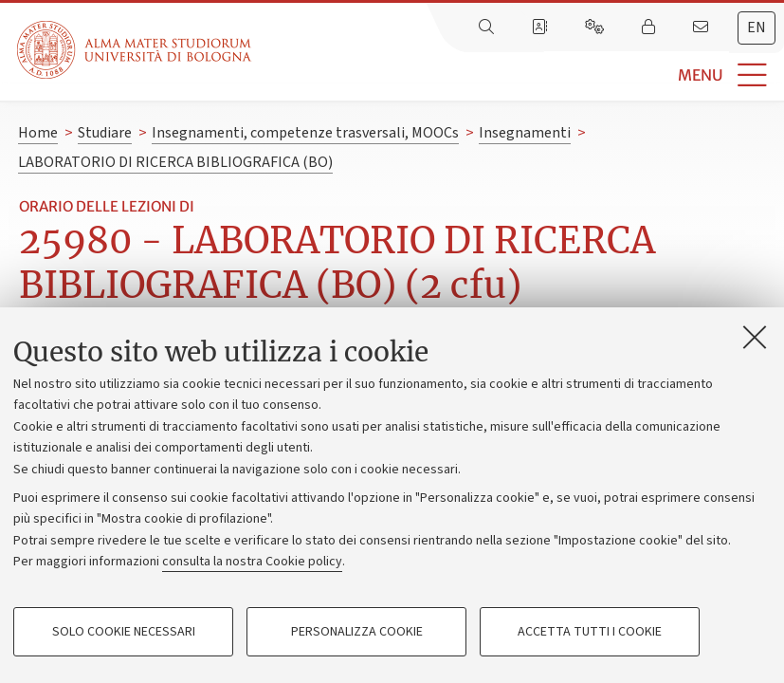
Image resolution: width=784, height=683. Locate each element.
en (757, 28)
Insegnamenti (525, 133)
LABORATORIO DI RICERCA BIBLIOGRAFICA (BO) (175, 162)
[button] (518, 75)
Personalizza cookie (357, 632)
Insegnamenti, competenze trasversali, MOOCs (305, 133)
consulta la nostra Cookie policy (252, 562)
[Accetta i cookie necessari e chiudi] (755, 337)
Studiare (105, 133)
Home (38, 133)
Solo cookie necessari (124, 632)
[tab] (757, 28)
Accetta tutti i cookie (590, 632)
